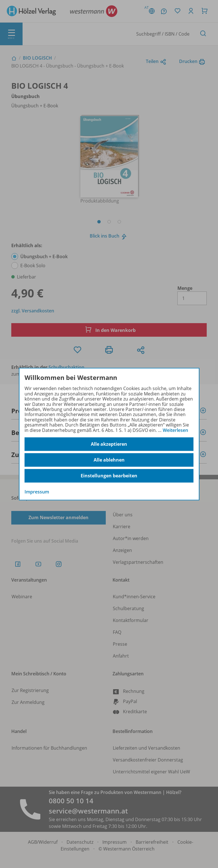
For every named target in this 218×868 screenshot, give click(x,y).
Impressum (37, 492)
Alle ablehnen (109, 460)
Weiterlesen (175, 430)
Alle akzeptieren (109, 444)
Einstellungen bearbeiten (109, 476)
